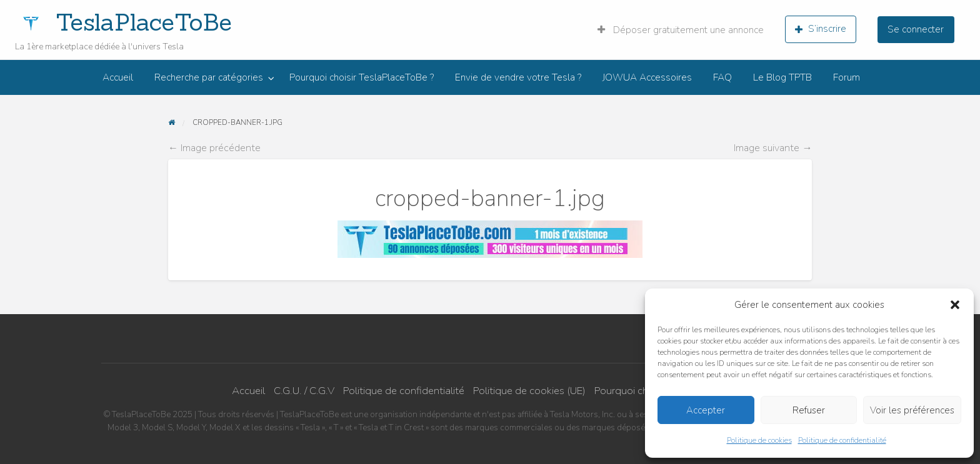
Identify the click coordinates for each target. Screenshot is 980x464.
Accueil (118, 77)
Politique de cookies (759, 440)
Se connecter (916, 29)
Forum (847, 77)
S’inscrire (821, 29)
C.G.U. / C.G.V (304, 391)
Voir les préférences (912, 410)
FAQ (722, 77)
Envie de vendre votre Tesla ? (518, 77)
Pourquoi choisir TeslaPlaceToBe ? (362, 77)
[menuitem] (681, 29)
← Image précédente (214, 148)
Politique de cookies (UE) (529, 391)
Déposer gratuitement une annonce (681, 30)
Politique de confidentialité (842, 440)
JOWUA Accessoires (647, 77)
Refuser (809, 410)
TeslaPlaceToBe (144, 22)
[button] (955, 305)
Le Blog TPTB (782, 77)
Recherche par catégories (209, 77)
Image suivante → (773, 148)
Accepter (706, 410)
